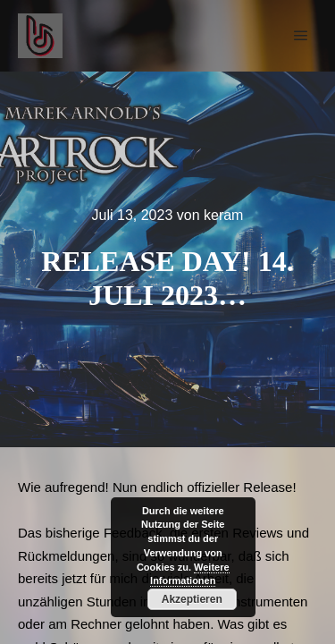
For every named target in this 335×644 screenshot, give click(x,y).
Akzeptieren (192, 599)
